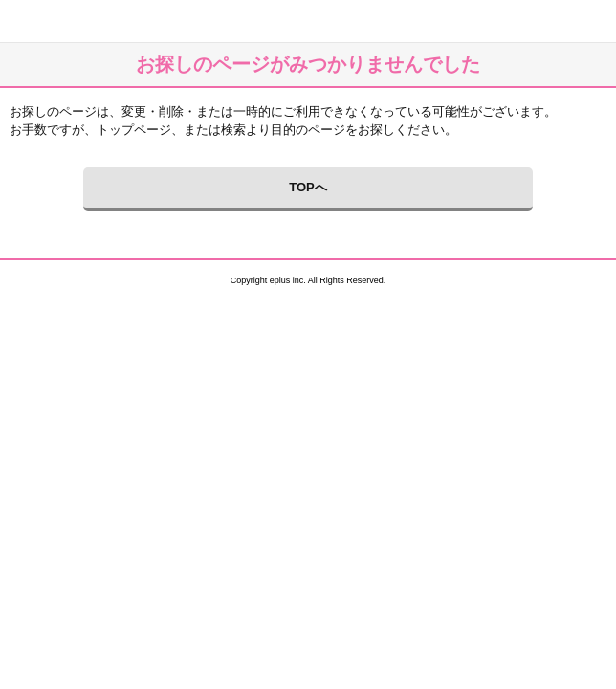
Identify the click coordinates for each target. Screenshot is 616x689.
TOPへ (308, 187)
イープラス (23, 21)
